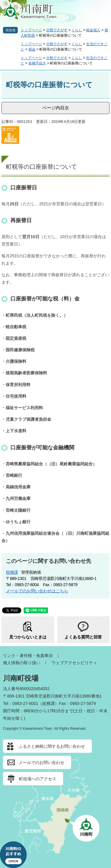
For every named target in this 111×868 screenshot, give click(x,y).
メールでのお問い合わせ (41, 763)
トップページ (31, 30)
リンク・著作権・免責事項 (28, 656)
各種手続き (37, 63)
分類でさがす (57, 30)
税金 (32, 49)
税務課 (12, 572)
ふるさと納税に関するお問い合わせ (52, 746)
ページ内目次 (56, 108)
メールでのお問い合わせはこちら (37, 591)
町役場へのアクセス (38, 779)
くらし (77, 30)
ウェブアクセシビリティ (74, 663)
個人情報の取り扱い (22, 663)
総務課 (49, 703)
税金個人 (93, 30)
